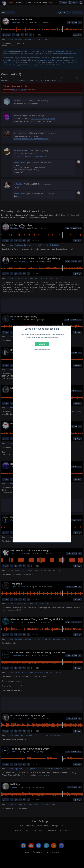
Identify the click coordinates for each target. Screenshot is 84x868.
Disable (42, 344)
